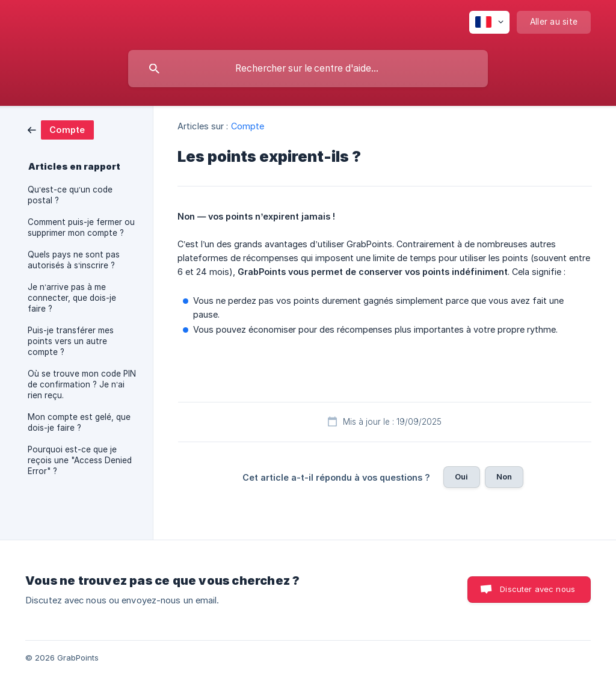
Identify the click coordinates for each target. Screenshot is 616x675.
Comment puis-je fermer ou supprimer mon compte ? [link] (81, 227)
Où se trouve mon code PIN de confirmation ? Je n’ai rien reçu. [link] (82, 384)
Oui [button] (461, 476)
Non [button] (504, 476)
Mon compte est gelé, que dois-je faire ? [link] (79, 422)
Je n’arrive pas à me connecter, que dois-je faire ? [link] (72, 298)
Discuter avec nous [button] (537, 589)
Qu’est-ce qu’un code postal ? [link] (70, 195)
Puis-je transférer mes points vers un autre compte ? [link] (71, 341)
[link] (61, 129)
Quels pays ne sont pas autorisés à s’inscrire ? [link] (74, 260)
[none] (489, 22)
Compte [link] (248, 126)
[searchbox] (308, 69)
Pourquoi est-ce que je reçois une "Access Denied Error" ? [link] (80, 460)
